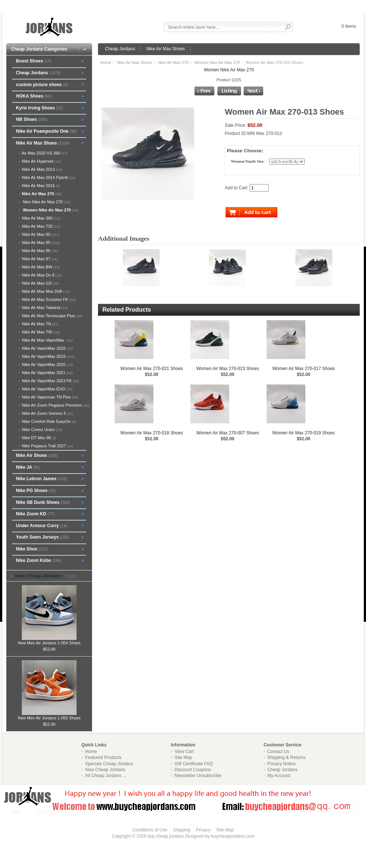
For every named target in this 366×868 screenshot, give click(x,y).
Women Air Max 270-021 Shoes (152, 369)
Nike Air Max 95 (40, 243)
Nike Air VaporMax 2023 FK (50, 381)
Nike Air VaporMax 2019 (48, 356)
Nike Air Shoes (37, 455)
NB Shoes (32, 119)
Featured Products (103, 757)
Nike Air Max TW (40, 332)
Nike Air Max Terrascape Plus (52, 316)
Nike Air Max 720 (40, 226)
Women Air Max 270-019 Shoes (303, 433)
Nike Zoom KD (35, 514)
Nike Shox (32, 549)
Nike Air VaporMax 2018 (47, 348)
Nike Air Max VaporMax (47, 340)
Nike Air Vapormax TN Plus (50, 397)
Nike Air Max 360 (40, 218)
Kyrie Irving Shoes (40, 108)
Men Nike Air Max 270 (45, 202)
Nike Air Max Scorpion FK (48, 299)
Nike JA (28, 467)
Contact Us (278, 752)
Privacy (203, 830)
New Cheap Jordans (105, 770)
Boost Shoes (34, 61)
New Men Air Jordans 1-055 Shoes (49, 716)
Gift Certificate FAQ (194, 764)
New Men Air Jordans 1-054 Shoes (49, 641)
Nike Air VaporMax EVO (47, 389)
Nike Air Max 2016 (40, 186)
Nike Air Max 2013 (42, 169)
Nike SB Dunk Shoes (43, 502)
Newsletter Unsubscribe (198, 776)
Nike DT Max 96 (39, 438)
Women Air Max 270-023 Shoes (228, 369)
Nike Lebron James (41, 479)
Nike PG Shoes (36, 491)
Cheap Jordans (120, 49)
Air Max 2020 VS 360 (44, 153)
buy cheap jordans (166, 836)
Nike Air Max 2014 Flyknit (48, 177)
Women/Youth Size (247, 162)
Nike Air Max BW (40, 267)
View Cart (184, 752)
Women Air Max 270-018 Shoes (152, 433)
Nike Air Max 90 (40, 234)
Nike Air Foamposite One (46, 131)
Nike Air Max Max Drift (45, 291)
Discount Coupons (193, 770)
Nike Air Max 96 (39, 251)
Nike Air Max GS (40, 283)
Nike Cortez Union (42, 430)
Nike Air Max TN (40, 324)
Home (106, 62)
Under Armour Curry (41, 526)
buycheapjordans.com (232, 836)
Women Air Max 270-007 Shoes (228, 433)
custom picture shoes (42, 85)
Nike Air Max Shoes (165, 49)
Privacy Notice (282, 764)
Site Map (183, 757)
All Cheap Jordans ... (106, 776)
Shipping (182, 830)
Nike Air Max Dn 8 (41, 275)
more (71, 576)
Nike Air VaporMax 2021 (47, 373)
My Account (279, 776)
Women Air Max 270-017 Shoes (303, 369)
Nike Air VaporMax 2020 (47, 365)
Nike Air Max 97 (39, 259)
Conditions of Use (150, 830)
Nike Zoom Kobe (39, 560)
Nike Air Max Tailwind (44, 308)
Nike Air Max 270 (173, 62)
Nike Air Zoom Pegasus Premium (55, 405)
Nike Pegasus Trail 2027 (47, 446)
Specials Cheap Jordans (109, 764)
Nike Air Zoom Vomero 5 (47, 413)
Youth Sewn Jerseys (43, 537)
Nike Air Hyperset (41, 161)
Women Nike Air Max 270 (217, 62)
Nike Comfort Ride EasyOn (48, 421)
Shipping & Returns (286, 757)
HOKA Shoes (34, 96)
